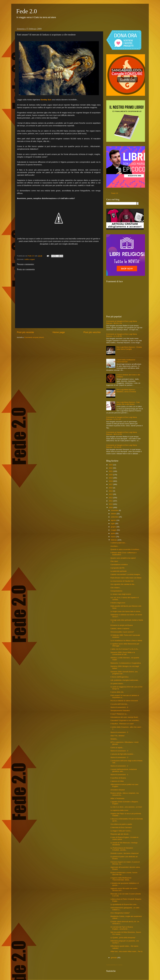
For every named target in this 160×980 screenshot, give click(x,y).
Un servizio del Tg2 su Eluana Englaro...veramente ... (122, 928)
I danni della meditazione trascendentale (126, 361)
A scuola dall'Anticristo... (120, 704)
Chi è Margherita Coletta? (120, 913)
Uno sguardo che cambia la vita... (123, 584)
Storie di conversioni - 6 (119, 707)
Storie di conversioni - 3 (119, 757)
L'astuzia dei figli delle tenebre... (122, 754)
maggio (114, 530)
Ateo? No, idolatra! (117, 736)
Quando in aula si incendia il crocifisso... (125, 549)
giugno (114, 527)
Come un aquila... (117, 748)
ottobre (114, 514)
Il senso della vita (117, 692)
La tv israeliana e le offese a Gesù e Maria (126, 641)
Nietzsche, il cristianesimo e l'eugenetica (126, 663)
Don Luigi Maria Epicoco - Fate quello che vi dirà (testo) (128, 403)
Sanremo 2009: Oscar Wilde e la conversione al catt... (123, 653)
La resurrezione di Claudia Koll (122, 581)
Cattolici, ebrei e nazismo (120, 629)
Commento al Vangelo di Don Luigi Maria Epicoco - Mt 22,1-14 (122, 322)
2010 (111, 504)
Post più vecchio (92, 332)
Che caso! (114, 561)
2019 (111, 478)
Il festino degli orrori (118, 603)
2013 (111, 494)
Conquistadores (116, 591)
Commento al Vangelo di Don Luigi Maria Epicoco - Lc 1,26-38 (122, 335)
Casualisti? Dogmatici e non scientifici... (125, 720)
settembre (115, 517)
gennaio (114, 958)
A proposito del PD (117, 568)
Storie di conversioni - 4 (119, 751)
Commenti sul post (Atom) (34, 337)
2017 (111, 484)
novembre (115, 510)
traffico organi (30, 259)
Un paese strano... (117, 684)
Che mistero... (116, 588)
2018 (111, 481)
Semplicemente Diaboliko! (120, 711)
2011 (111, 501)
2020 (111, 475)
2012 (111, 498)
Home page (59, 332)
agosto (114, 520)
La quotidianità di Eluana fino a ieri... (124, 904)
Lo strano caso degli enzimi (121, 594)
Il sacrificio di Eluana (118, 778)
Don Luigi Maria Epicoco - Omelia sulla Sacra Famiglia (129, 348)
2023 (111, 465)
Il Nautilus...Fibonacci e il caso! (122, 724)
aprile (113, 533)
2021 (111, 471)
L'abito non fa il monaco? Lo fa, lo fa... (125, 649)
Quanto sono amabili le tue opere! (123, 558)
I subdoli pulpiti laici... (118, 543)
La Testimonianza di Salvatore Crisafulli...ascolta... (122, 849)
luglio (113, 524)
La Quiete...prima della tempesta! (123, 938)
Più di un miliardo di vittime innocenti (124, 701)
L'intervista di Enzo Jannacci (121, 827)
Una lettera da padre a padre (121, 824)
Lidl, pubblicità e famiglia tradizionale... (125, 680)
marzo (113, 537)
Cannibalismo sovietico (119, 565)
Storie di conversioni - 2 (119, 766)
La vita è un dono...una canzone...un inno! (126, 807)
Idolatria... (114, 739)
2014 (111, 491)
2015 (111, 488)
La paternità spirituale (119, 571)
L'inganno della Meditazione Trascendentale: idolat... (121, 879)
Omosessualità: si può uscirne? (122, 632)
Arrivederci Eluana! (118, 790)
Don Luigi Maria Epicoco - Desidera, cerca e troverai (126, 391)
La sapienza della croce (119, 810)
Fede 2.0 (27, 11)
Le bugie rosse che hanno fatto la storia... (126, 611)
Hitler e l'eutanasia (117, 798)
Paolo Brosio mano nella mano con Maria (126, 578)
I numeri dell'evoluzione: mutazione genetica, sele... (124, 770)
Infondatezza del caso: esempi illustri (124, 717)
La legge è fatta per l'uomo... (121, 831)
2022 (111, 468)
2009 (111, 508)
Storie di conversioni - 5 (119, 732)
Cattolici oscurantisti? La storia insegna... (126, 574)
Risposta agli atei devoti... (120, 834)
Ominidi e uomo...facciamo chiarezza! (125, 853)
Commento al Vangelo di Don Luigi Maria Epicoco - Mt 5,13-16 (122, 433)
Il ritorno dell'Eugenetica (119, 677)
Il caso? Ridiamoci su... (119, 714)
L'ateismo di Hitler (117, 781)
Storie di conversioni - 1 (119, 775)
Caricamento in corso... (115, 965)
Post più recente (25, 332)
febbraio (114, 540)
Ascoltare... (115, 546)
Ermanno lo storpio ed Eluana (122, 625)
